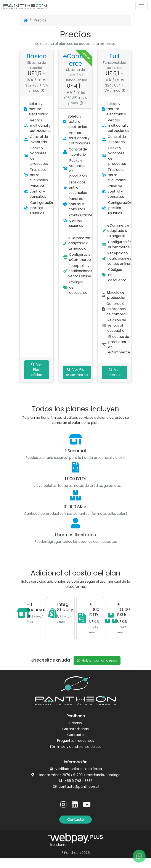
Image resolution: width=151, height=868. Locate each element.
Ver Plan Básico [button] (37, 380)
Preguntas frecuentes (75, 750)
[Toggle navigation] (141, 6)
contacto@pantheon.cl (79, 796)
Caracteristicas (75, 739)
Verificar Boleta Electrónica (79, 779)
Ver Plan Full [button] (114, 383)
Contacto (75, 745)
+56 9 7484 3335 (79, 790)
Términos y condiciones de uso (75, 756)
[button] (75, 829)
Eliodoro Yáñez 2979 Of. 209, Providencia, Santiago (79, 784)
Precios (75, 733)
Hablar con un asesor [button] (97, 670)
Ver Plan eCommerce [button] (78, 383)
